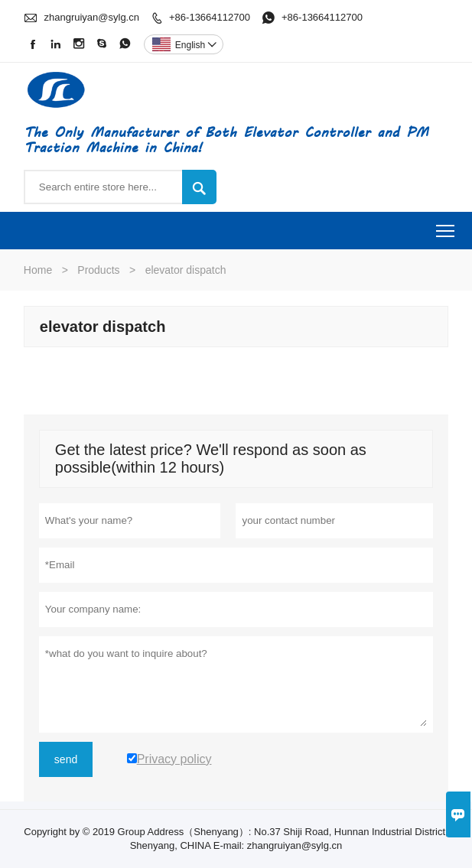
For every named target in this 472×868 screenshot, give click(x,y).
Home (38, 270)
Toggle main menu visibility (446, 226)
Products (98, 270)
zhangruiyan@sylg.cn (91, 17)
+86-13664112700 (210, 17)
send (66, 759)
